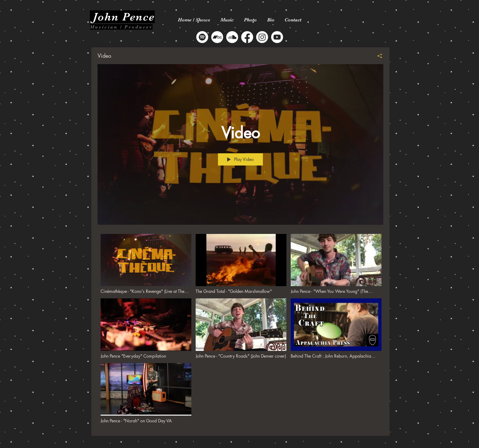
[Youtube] (277, 37)
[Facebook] (247, 37)
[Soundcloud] (232, 37)
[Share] (377, 56)
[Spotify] (202, 37)
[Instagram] (262, 37)
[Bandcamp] (217, 37)
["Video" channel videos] (240, 330)
